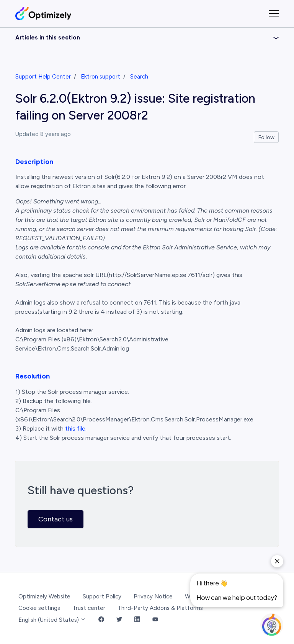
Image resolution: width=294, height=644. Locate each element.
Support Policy (102, 596)
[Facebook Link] (101, 620)
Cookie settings (39, 608)
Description (34, 162)
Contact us (56, 519)
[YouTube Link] (155, 620)
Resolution (33, 376)
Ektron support (100, 77)
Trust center (89, 608)
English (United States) (52, 620)
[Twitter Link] (119, 620)
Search (139, 77)
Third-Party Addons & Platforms (160, 608)
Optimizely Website (44, 596)
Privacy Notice (153, 596)
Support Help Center (43, 77)
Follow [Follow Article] (266, 137)
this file (75, 429)
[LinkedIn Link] (137, 620)
